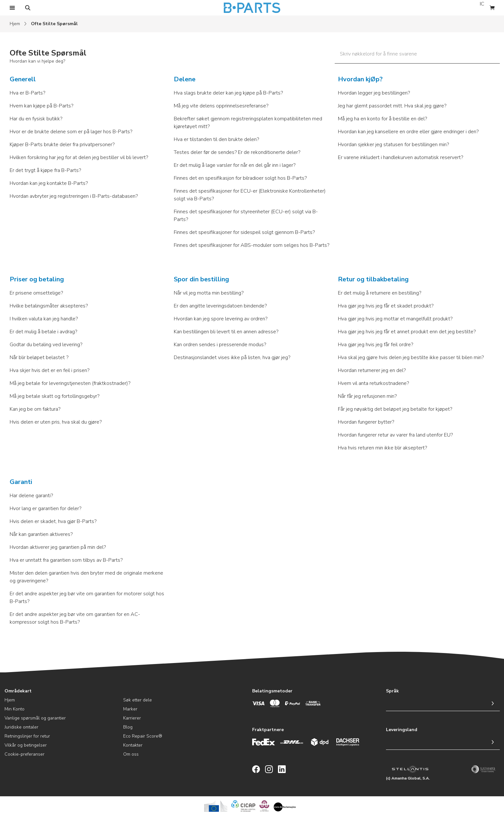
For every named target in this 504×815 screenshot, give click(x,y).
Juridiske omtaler (21, 727)
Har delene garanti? (31, 496)
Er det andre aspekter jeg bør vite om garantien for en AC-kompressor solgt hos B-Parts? (75, 618)
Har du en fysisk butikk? (36, 119)
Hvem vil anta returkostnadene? (373, 383)
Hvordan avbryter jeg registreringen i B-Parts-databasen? (74, 196)
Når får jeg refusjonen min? (367, 396)
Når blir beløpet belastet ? (39, 357)
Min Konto (15, 709)
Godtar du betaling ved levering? (46, 345)
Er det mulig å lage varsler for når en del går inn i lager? (235, 165)
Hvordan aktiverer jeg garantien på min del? (58, 547)
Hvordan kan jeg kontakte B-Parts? (49, 183)
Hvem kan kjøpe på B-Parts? (41, 106)
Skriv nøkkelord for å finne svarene (378, 54)
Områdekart (18, 691)
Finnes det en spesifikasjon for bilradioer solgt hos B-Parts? (240, 178)
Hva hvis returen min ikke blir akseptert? (382, 448)
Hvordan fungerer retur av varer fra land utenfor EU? (395, 435)
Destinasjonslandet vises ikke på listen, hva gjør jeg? (232, 357)
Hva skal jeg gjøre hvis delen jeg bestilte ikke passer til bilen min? (411, 357)
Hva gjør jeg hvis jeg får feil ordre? (376, 345)
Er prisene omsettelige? (36, 293)
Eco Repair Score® (143, 736)
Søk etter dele (138, 700)
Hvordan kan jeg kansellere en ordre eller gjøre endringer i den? (408, 132)
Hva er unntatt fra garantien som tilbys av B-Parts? (66, 560)
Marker (130, 709)
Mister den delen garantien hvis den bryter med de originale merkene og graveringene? (86, 577)
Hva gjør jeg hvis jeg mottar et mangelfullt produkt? (395, 319)
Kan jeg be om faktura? (35, 409)
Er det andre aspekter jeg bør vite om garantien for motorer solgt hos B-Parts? (87, 598)
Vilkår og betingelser (26, 745)
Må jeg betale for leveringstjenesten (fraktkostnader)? (70, 383)
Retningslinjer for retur (27, 736)
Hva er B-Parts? (27, 93)
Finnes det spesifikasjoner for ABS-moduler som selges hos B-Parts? (252, 245)
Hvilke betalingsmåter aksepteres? (49, 306)
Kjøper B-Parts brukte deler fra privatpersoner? (62, 145)
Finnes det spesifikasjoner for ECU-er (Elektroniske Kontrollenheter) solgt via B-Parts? (250, 195)
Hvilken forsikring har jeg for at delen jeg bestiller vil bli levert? (79, 157)
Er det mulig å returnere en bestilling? (380, 293)
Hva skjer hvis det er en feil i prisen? (49, 370)
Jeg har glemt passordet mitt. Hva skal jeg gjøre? (392, 106)
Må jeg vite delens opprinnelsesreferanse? (221, 106)
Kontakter (133, 745)
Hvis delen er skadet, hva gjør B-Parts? (53, 521)
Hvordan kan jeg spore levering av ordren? (221, 319)
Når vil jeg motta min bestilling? (209, 293)
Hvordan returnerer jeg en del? (372, 370)
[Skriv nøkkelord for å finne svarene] (417, 55)
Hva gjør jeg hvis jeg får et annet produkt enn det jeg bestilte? (407, 332)
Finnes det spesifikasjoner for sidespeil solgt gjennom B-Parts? (244, 232)
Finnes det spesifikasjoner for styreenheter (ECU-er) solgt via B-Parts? (246, 216)
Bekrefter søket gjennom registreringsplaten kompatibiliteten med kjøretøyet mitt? (248, 123)
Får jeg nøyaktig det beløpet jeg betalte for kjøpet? (395, 409)
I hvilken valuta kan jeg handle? (44, 319)
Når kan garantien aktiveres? (41, 534)
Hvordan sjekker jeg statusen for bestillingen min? (393, 145)
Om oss (131, 754)
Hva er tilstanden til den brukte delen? (216, 139)
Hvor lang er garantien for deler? (45, 508)
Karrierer (132, 718)
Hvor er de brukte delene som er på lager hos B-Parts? (71, 132)
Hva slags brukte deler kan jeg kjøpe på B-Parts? (228, 93)
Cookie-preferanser (25, 754)
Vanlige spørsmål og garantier (35, 718)
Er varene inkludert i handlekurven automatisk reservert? (400, 157)
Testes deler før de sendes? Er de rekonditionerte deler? (237, 152)
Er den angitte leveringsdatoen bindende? (220, 306)
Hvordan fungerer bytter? (366, 422)
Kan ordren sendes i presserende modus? (220, 345)
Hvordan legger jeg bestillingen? (374, 93)
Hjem (15, 24)
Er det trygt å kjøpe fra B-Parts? (45, 170)
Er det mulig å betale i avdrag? (43, 332)
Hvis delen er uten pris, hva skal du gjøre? (56, 422)
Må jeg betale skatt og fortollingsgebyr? (54, 396)
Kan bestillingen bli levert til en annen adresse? (226, 332)
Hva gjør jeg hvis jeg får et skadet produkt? (386, 306)
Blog (128, 727)
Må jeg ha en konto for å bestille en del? (382, 119)
